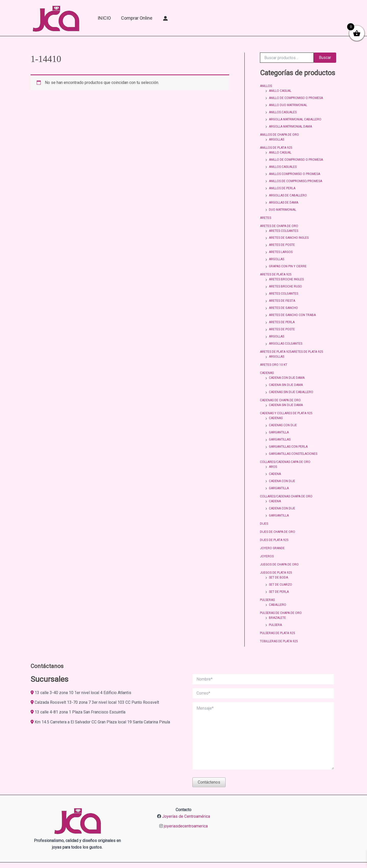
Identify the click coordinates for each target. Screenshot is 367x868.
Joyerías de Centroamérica (186, 796)
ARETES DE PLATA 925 (276, 268)
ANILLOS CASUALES (283, 111)
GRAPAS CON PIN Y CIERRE (288, 260)
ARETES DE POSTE (282, 239)
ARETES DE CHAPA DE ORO (279, 221)
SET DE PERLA (279, 574)
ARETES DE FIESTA (282, 293)
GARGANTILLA (279, 420)
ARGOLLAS (277, 137)
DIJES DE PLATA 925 (274, 524)
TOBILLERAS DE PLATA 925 (279, 621)
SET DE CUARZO (280, 567)
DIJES (264, 508)
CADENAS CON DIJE (283, 413)
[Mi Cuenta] (166, 18)
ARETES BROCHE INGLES (286, 272)
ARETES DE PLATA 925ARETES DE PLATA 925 (292, 342)
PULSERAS (267, 582)
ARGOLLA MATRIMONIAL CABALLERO (295, 118)
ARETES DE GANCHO (283, 300)
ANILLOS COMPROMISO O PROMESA (294, 171)
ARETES (266, 213)
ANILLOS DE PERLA (282, 184)
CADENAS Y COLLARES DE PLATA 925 (286, 401)
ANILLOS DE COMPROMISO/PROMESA (296, 178)
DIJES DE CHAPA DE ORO (278, 516)
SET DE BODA (278, 560)
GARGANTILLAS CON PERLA (288, 434)
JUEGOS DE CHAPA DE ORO (279, 547)
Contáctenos (209, 762)
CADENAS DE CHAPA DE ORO (280, 389)
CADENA (275, 460)
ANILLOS (266, 86)
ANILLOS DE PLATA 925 (276, 145)
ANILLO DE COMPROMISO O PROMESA (296, 97)
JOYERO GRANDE (272, 532)
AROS (273, 453)
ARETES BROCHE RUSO (285, 279)
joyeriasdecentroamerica (186, 806)
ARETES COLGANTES (284, 225)
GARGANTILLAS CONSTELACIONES (293, 441)
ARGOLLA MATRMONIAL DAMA (290, 125)
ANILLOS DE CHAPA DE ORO (279, 133)
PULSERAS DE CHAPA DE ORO (281, 594)
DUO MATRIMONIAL (283, 205)
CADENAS (267, 363)
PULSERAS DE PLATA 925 (278, 613)
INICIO (104, 18)
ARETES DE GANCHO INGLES (289, 232)
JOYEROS (267, 539)
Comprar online (137, 18)
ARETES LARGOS (281, 246)
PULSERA (275, 606)
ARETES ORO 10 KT (274, 355)
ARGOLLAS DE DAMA (284, 198)
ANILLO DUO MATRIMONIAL (288, 104)
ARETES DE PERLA (282, 314)
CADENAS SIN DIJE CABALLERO (291, 381)
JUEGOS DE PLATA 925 (276, 555)
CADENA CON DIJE (282, 467)
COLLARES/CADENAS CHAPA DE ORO (286, 482)
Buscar (325, 58)
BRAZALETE (277, 599)
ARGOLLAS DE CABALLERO (288, 191)
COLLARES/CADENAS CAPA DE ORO (285, 448)
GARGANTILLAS (280, 427)
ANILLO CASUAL (280, 91)
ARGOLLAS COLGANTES (286, 334)
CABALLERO (278, 586)
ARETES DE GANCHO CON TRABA (292, 307)
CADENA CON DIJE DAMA (287, 367)
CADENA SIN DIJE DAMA (286, 374)
